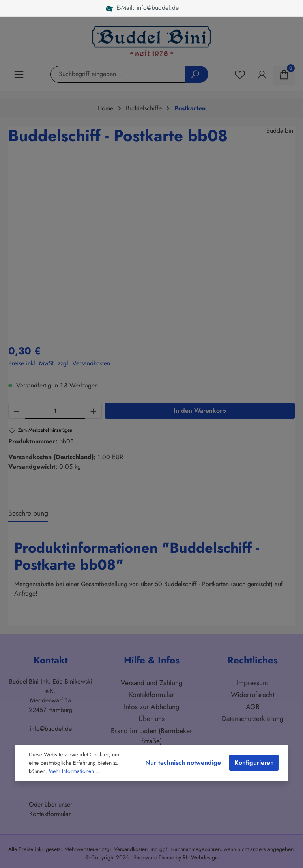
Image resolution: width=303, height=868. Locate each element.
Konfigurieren (254, 763)
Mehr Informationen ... (74, 771)
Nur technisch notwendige (183, 763)
